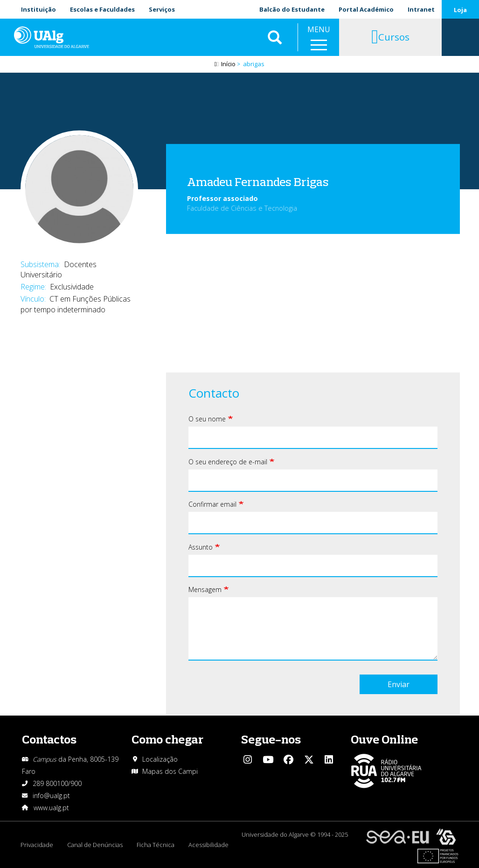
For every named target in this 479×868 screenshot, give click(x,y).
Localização (160, 759)
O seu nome (207, 419)
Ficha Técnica (156, 845)
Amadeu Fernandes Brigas (258, 182)
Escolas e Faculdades (102, 9)
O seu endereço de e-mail (228, 462)
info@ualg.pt (51, 796)
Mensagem (205, 589)
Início (228, 64)
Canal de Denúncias (95, 845)
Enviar (399, 684)
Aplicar (275, 37)
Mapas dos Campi (170, 771)
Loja (460, 10)
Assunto (201, 547)
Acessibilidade (208, 845)
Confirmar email (212, 504)
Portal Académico (366, 9)
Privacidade (37, 845)
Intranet (421, 9)
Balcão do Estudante (292, 9)
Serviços (162, 9)
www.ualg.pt (51, 808)
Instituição (38, 9)
